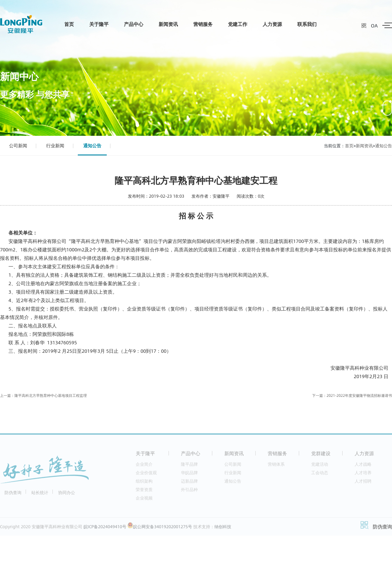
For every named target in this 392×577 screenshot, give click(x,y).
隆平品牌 (189, 466)
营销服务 (203, 24)
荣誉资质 (144, 491)
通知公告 (92, 145)
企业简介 (144, 466)
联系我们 (307, 24)
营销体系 (276, 466)
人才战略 (363, 466)
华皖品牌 (189, 474)
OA (374, 26)
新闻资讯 (168, 24)
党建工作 (238, 24)
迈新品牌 (189, 483)
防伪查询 (13, 494)
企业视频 (144, 500)
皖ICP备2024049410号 (105, 528)
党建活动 (320, 466)
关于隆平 (99, 24)
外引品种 (189, 491)
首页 (69, 24)
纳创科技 (223, 528)
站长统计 (40, 494)
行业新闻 (55, 145)
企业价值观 (146, 474)
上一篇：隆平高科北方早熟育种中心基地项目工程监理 (43, 395)
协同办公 (67, 494)
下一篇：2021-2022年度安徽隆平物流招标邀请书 (352, 395)
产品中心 (134, 24)
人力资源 (272, 24)
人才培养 (363, 474)
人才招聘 (363, 483)
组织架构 (144, 483)
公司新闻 (18, 145)
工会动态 (320, 474)
